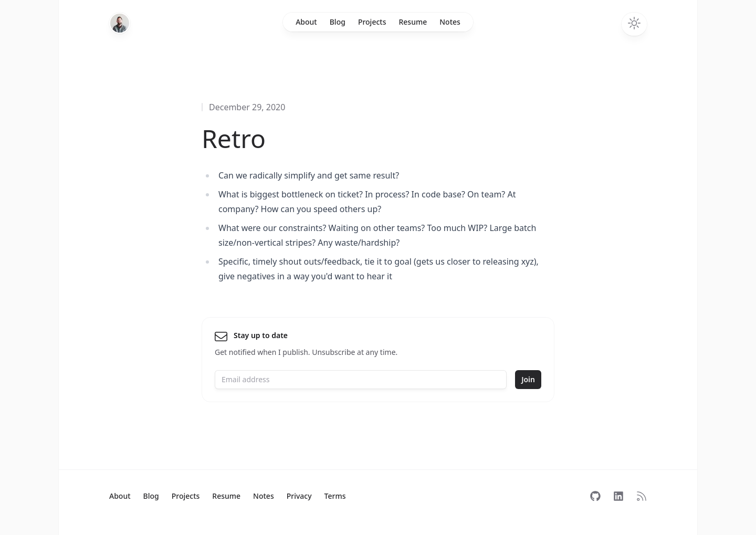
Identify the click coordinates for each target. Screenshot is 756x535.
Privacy (299, 496)
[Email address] (361, 380)
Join (528, 379)
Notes (450, 22)
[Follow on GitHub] (595, 496)
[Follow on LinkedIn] (618, 496)
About (306, 22)
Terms (335, 496)
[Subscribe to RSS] (642, 496)
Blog (338, 22)
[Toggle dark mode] (634, 24)
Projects (372, 22)
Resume (413, 22)
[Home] (120, 23)
